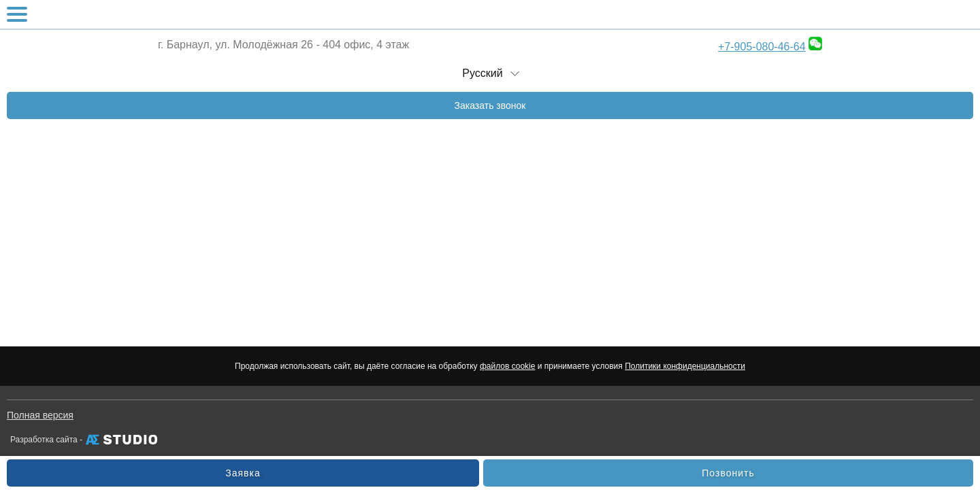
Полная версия (40, 415)
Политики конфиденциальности (685, 366)
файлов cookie (507, 366)
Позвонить (728, 473)
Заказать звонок (490, 105)
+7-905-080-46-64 (762, 47)
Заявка (243, 473)
